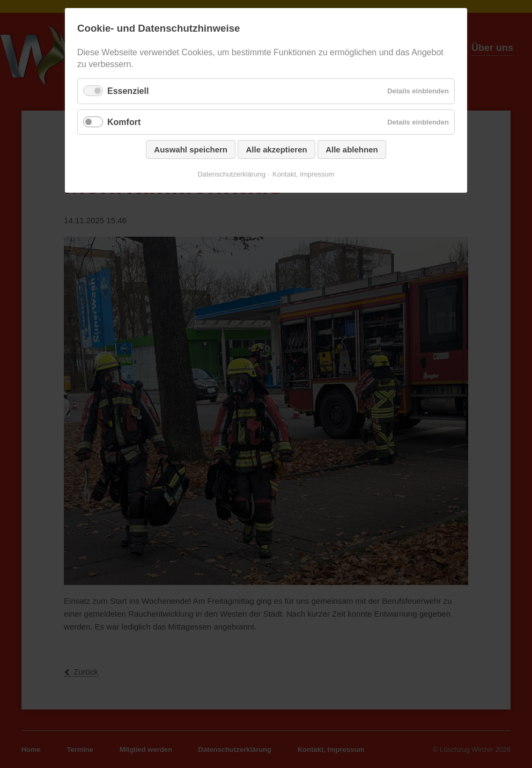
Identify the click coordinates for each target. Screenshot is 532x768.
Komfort (124, 122)
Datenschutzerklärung (231, 174)
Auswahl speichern (191, 149)
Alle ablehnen (352, 149)
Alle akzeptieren (276, 149)
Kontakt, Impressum (304, 174)
